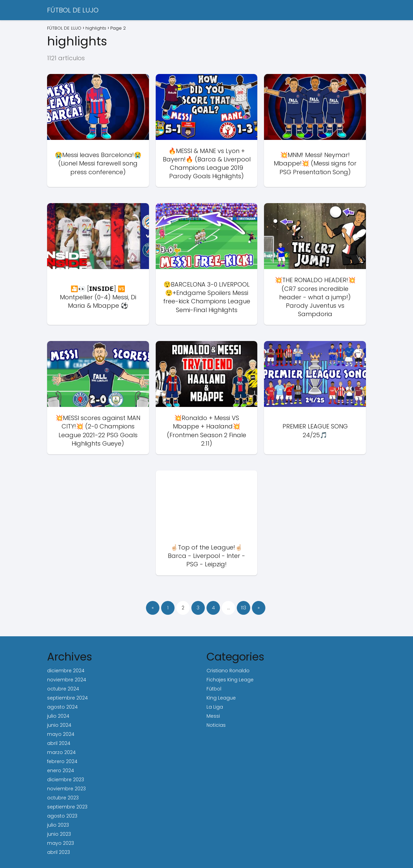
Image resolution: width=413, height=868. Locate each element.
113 (243, 608)
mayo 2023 (61, 843)
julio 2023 (58, 825)
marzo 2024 (61, 752)
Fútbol (214, 689)
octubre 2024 (63, 689)
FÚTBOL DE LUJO (73, 10)
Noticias (216, 725)
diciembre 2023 (66, 780)
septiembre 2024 (67, 698)
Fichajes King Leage (230, 680)
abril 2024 (59, 743)
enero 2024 (61, 770)
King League (221, 698)
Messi (213, 716)
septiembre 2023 (67, 807)
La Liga (215, 707)
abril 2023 (59, 852)
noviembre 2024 (67, 680)
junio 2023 (59, 834)
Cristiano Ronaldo (228, 671)
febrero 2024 (62, 761)
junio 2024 (59, 725)
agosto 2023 (62, 816)
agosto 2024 (62, 707)
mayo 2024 (61, 734)
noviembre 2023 (66, 789)
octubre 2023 (63, 798)
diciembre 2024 (66, 671)
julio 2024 (58, 716)
